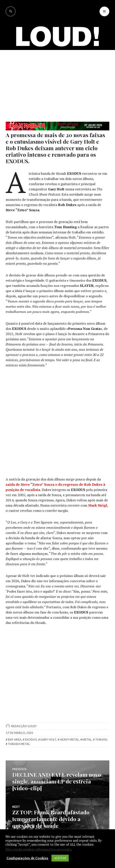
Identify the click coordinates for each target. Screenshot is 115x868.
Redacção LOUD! (24, 726)
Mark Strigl (98, 505)
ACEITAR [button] (60, 858)
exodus (31, 740)
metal (87, 740)
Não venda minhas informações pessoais (38, 849)
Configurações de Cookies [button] (27, 858)
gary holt (48, 740)
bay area (15, 740)
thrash (101, 740)
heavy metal (69, 740)
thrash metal (19, 744)
